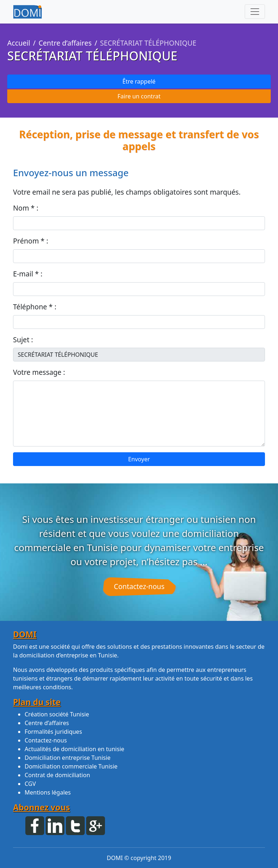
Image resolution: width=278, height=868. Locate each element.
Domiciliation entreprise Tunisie (68, 758)
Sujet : (23, 340)
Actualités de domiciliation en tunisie (74, 749)
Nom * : (26, 208)
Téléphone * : (35, 307)
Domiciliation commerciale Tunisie (71, 766)
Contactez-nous (139, 586)
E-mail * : (28, 274)
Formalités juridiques (53, 732)
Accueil (19, 43)
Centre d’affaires (65, 43)
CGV (30, 784)
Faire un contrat (139, 96)
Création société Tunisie (57, 714)
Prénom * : (31, 241)
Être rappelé (139, 81)
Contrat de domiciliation (57, 775)
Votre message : (39, 372)
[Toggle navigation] (255, 12)
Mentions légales (48, 792)
